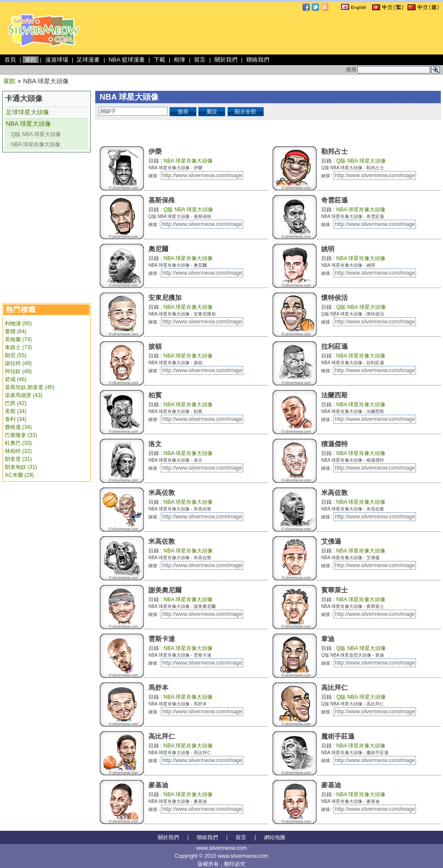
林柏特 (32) (18, 451)
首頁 (10, 60)
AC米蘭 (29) (19, 475)
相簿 (179, 60)
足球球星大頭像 (27, 112)
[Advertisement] (163, 69)
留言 (200, 60)
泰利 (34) (16, 419)
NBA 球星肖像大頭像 (36, 144)
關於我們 (226, 60)
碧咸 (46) (16, 379)
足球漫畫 (88, 60)
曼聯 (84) (16, 331)
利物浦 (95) (18, 323)
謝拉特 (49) (18, 363)
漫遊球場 (57, 60)
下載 (159, 60)
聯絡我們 (258, 60)
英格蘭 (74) (18, 339)
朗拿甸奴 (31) (21, 467)
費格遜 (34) (18, 427)
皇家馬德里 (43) (24, 395)
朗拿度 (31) (18, 459)
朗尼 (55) (16, 355)
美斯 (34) (16, 411)
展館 (31, 60)
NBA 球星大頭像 (28, 124)
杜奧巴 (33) (18, 443)
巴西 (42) (16, 403)
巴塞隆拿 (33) (21, 435)
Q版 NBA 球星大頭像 (36, 134)
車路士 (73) (18, 347)
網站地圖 (275, 837)
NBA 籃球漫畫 (127, 60)
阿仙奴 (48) (18, 371)
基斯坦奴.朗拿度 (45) (30, 387)
